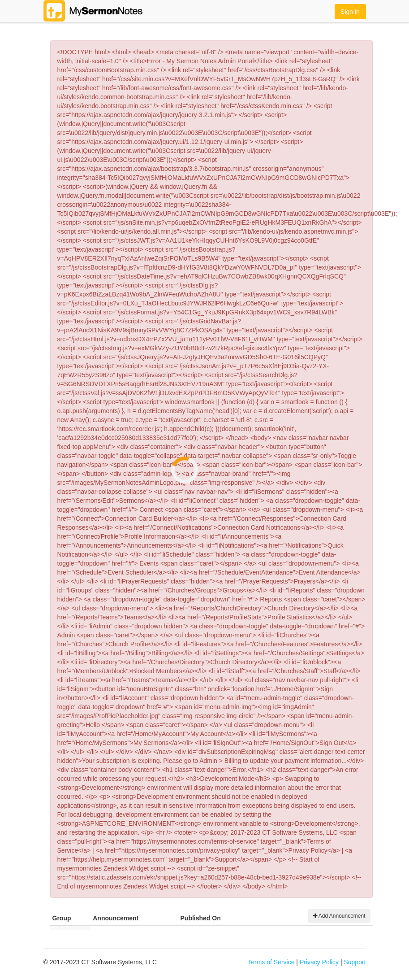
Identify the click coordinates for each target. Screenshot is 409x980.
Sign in (350, 12)
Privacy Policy (319, 962)
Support (355, 962)
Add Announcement (339, 916)
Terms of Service (271, 962)
